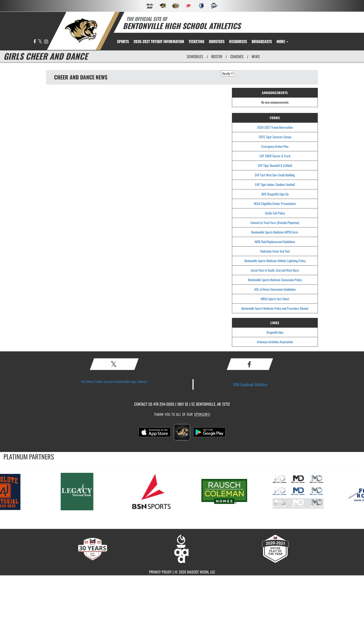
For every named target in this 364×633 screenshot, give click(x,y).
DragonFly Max (275, 332)
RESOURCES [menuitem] (238, 41)
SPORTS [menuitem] (123, 41)
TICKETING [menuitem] (197, 41)
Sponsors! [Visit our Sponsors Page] (202, 414)
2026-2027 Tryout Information (275, 127)
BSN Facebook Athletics (250, 384)
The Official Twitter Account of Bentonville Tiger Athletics (114, 381)
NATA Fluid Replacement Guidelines (275, 242)
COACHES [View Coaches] (237, 56)
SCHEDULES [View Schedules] (195, 56)
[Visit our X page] (40, 42)
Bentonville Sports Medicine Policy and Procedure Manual (275, 308)
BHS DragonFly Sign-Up (275, 194)
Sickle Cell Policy (275, 213)
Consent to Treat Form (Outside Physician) (275, 223)
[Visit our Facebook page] (35, 42)
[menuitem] (159, 41)
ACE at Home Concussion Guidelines (275, 289)
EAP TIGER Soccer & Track (275, 156)
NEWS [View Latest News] (256, 56)
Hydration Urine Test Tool (275, 251)
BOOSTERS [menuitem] (217, 41)
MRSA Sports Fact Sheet (275, 299)
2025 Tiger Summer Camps (275, 137)
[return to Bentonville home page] (81, 31)
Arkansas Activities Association (275, 342)
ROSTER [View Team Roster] (217, 56)
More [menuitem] (282, 41)
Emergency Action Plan (275, 146)
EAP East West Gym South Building (275, 175)
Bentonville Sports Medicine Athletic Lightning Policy (275, 261)
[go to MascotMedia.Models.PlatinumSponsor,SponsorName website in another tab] (82, 491)
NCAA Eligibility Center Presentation (275, 203)
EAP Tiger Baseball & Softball (275, 165)
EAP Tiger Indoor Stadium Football (275, 184)
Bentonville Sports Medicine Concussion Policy (275, 280)
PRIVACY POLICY (160, 572)
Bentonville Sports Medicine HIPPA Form (275, 232)
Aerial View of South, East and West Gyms (275, 270)
